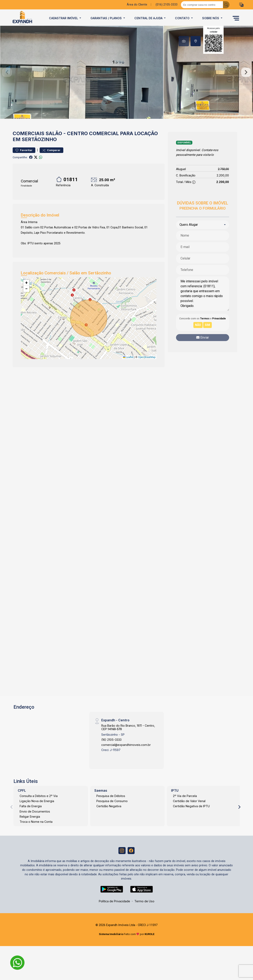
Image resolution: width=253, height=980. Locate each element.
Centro (77, 142)
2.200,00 (223, 184)
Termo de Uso (144, 911)
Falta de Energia (31, 815)
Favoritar (24, 159)
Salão (54, 142)
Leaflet (128, 366)
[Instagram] (121, 860)
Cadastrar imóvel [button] (64, 18)
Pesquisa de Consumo (112, 810)
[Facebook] (132, 860)
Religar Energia (30, 826)
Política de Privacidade (114, 911)
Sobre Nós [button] (211, 18)
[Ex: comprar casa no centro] (202, 5)
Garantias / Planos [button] (106, 18)
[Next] (239, 816)
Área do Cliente (137, 5)
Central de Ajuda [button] (149, 18)
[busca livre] (226, 5)
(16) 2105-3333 (111, 749)
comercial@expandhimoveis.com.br (126, 754)
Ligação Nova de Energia (37, 810)
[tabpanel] (126, 77)
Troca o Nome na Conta (36, 831)
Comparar (51, 159)
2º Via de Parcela (185, 805)
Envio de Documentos (35, 820)
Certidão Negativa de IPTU (191, 815)
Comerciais (28, 142)
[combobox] (203, 234)
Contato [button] (183, 18)
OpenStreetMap (147, 366)
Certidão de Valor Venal (189, 810)
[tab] (184, 41)
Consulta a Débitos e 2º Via (39, 805)
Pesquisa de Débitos (111, 805)
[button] (241, 5)
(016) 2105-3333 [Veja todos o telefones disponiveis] (167, 5)
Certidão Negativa (109, 815)
